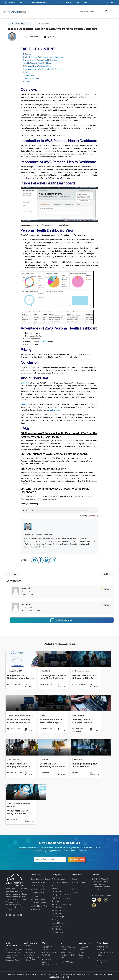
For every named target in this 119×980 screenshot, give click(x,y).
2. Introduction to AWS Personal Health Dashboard (43, 57)
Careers (85, 2)
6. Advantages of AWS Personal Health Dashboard (43, 69)
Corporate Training (38, 882)
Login (111, 2)
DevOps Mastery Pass (39, 906)
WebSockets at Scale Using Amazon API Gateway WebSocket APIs (20, 813)
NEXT (107, 574)
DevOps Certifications (61, 895)
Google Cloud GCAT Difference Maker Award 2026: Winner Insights (20, 678)
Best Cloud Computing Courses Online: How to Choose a (19, 722)
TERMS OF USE (96, 975)
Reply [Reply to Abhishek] (107, 589)
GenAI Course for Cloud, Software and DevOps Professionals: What (85, 678)
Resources (68, 2)
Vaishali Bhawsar (34, 37)
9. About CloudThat (31, 78)
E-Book (75, 889)
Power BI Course (58, 923)
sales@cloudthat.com (102, 896)
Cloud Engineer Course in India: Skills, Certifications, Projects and (53, 678)
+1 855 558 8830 (67, 962)
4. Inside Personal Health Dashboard (38, 63)
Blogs (75, 879)
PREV (12, 574)
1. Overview (28, 54)
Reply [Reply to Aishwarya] (107, 605)
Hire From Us (36, 910)
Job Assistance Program (40, 889)
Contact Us (96, 2)
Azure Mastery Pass (38, 903)
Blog (77, 2)
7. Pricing (27, 72)
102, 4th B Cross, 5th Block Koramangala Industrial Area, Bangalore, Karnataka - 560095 (103, 884)
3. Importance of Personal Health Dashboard (41, 60)
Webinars (76, 893)
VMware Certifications (61, 933)
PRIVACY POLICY (83, 975)
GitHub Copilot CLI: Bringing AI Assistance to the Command (20, 766)
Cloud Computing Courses (41, 879)
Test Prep (34, 896)
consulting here (53, 410)
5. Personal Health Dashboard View (37, 66)
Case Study (77, 886)
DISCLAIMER (108, 975)
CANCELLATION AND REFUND (59, 977)
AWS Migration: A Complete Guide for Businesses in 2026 (82, 722)
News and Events (79, 882)
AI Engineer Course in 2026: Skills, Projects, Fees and (51, 722)
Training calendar (37, 893)
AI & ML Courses (58, 879)
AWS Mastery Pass (38, 899)
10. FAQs (27, 81)
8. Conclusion (28, 75)
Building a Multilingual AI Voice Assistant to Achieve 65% (85, 766)
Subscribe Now (77, 859)
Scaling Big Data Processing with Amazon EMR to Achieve (52, 766)
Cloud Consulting (37, 886)
